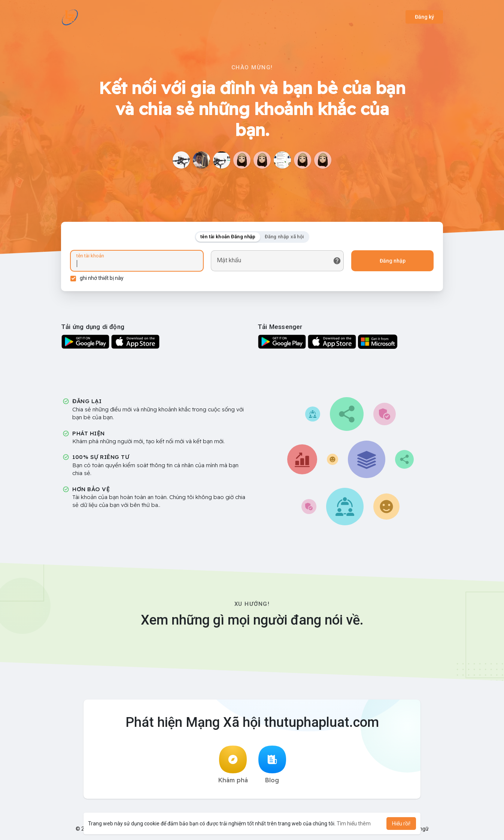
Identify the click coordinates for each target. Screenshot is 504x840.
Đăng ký (424, 17)
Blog (272, 765)
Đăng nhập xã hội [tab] (284, 237)
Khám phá (233, 765)
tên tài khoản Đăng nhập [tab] (228, 237)
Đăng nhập (393, 261)
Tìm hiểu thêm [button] (354, 824)
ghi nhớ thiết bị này (102, 278)
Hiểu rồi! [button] (401, 824)
